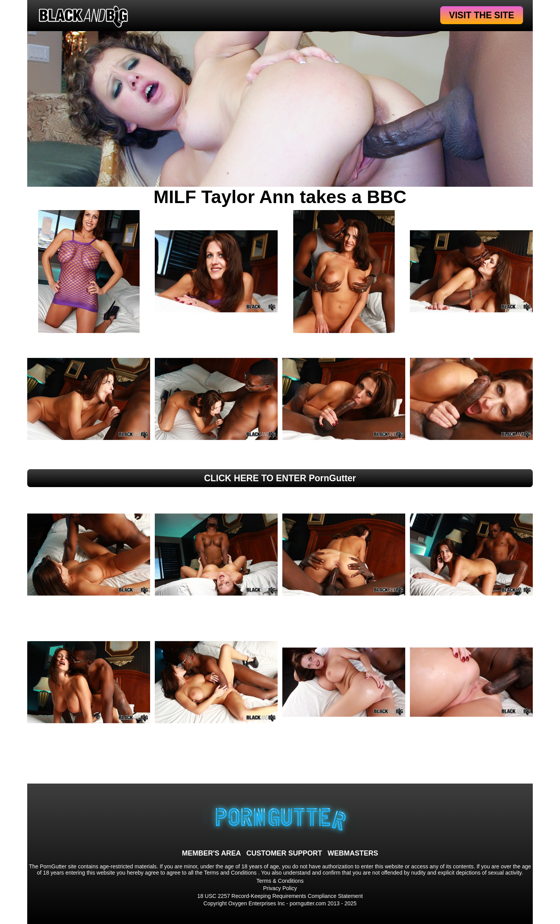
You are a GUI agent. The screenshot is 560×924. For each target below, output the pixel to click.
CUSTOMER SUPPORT (284, 853)
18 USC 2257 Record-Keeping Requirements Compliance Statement (280, 896)
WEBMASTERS (353, 853)
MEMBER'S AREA (212, 853)
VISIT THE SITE (482, 15)
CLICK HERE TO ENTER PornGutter (280, 478)
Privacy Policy (280, 888)
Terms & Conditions (280, 881)
